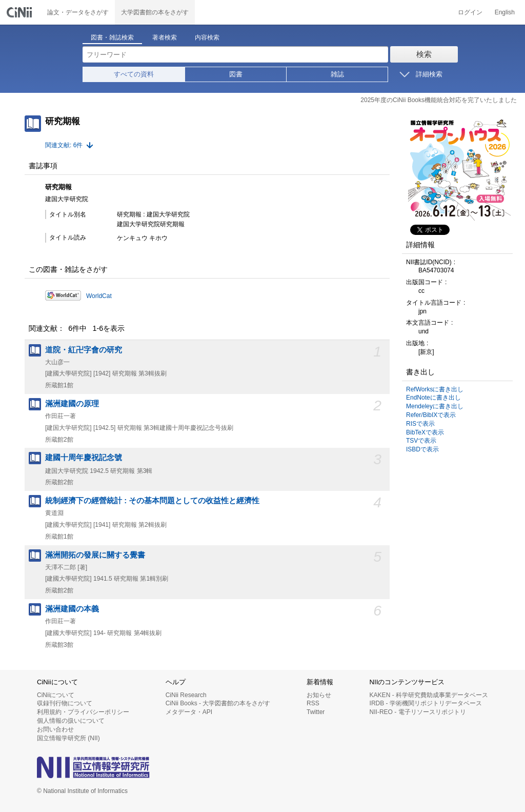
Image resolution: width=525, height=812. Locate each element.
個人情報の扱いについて (71, 721)
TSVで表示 (421, 441)
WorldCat (99, 296)
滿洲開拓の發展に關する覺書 (95, 555)
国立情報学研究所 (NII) (68, 738)
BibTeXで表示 (425, 432)
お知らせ (319, 695)
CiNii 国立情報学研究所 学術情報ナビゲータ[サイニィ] (21, 12)
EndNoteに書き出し (433, 398)
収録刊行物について (65, 703)
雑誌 (337, 74)
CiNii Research (186, 695)
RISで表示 (420, 424)
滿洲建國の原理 (72, 404)
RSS (313, 703)
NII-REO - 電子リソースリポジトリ (418, 712)
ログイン (470, 12)
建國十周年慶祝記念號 (84, 458)
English (505, 12)
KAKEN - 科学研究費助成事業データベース (429, 695)
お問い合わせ (55, 729)
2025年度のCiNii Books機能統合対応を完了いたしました (439, 100)
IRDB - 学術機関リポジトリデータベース (426, 703)
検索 (424, 54)
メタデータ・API (189, 712)
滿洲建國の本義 (72, 609)
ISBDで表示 (422, 449)
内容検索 (207, 37)
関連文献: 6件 (64, 145)
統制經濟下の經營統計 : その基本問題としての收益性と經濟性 (152, 501)
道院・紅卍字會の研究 (84, 350)
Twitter (316, 712)
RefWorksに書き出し (435, 389)
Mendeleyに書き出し (435, 406)
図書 (236, 74)
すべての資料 (134, 74)
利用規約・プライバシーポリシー (83, 712)
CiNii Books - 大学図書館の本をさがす (218, 703)
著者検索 (165, 37)
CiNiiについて (56, 695)
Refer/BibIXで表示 (431, 415)
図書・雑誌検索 (112, 37)
